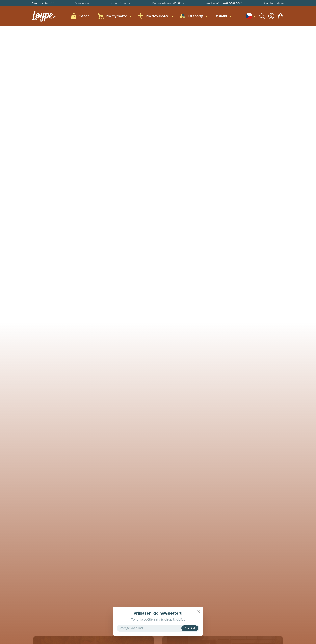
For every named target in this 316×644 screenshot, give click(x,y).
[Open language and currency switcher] (249, 16)
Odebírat (190, 628)
